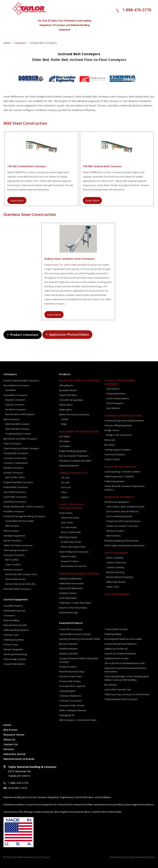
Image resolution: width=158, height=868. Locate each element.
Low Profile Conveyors (15, 497)
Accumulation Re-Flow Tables (20, 521)
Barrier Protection (68, 644)
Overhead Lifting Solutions (123, 416)
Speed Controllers (69, 654)
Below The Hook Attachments (80, 380)
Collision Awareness (116, 563)
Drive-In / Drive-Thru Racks (73, 608)
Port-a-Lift (66, 487)
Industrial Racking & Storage (79, 574)
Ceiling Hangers (67, 691)
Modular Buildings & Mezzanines (122, 541)
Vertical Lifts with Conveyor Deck (21, 574)
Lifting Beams (66, 385)
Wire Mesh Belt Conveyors (17, 589)
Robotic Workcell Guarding (119, 577)
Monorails (110, 440)
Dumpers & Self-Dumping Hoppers (123, 521)
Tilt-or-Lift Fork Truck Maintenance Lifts (125, 663)
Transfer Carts (11, 635)
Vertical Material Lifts (15, 579)
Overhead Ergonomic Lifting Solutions (124, 420)
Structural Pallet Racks (71, 588)
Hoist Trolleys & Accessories (74, 552)
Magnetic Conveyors (15, 400)
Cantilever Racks (68, 593)
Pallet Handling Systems (16, 630)
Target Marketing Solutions (141, 857)
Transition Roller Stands (72, 705)
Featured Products (71, 623)
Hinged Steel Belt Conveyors (18, 482)
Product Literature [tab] (23, 335)
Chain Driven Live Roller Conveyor (21, 448)
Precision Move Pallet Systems (20, 414)
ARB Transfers (12, 526)
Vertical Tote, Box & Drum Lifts (20, 584)
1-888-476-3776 (137, 10)
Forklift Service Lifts (73, 473)
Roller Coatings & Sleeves (73, 710)
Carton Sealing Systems (118, 398)
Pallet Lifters (66, 410)
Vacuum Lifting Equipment (118, 425)
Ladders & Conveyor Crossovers (122, 526)
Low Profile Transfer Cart (118, 690)
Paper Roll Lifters (68, 395)
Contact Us (11, 744)
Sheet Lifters (66, 405)
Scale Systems (113, 408)
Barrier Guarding (115, 558)
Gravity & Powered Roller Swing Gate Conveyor (79, 660)
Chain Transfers (13, 565)
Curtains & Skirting (115, 567)
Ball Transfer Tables (15, 477)
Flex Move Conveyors (16, 410)
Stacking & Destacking (15, 654)
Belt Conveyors (11, 419)
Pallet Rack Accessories (72, 583)
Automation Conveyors (16, 395)
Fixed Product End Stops (72, 672)
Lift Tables (65, 436)
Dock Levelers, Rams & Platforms (122, 511)
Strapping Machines (116, 394)
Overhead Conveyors (15, 502)
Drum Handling (11, 620)
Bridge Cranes (112, 430)
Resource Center (14, 735)
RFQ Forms (10, 730)
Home (7, 43)
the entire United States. (109, 812)
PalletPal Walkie (113, 634)
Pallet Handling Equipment (73, 451)
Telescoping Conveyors (16, 550)
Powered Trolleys (70, 561)
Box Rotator (111, 685)
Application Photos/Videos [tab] (67, 334)
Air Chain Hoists (69, 527)
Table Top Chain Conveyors (18, 545)
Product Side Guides (70, 681)
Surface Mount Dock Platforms (121, 644)
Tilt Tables (65, 441)
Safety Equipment (116, 553)
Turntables (11, 390)
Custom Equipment (16, 599)
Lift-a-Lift (65, 478)
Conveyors (20, 43)
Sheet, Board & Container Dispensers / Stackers (125, 488)
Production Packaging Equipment (120, 382)
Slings (64, 424)
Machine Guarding (115, 572)
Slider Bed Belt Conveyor (17, 429)
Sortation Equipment (14, 536)
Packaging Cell (67, 715)
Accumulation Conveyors (16, 385)
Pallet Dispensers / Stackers (119, 476)
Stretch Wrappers (115, 403)
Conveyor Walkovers (70, 696)
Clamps (65, 419)
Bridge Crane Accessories (119, 435)
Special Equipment (69, 466)
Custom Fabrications (14, 664)
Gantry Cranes (112, 459)
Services (9, 749)
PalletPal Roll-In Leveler (117, 658)
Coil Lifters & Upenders (71, 400)
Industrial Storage (69, 612)
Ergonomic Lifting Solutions (79, 431)
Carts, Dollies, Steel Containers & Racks (125, 507)
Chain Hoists (66, 513)
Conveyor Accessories (15, 458)
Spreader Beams (68, 390)
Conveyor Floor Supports (72, 686)
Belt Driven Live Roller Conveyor (20, 439)
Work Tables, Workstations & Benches (125, 545)
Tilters (64, 492)
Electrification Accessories (74, 566)
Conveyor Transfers (14, 555)
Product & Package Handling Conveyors (24, 516)
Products (65, 374)
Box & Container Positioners (74, 456)
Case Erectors (113, 389)
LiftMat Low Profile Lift (116, 649)
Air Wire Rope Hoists (71, 542)
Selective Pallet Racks (71, 579)
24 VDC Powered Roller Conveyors (21, 381)
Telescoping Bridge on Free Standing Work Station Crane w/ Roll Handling (127, 678)
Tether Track (112, 587)
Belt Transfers (12, 560)
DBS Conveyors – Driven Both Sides (78, 720)
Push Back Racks (68, 598)
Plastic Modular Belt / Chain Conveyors (24, 507)
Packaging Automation (120, 467)
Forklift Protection (68, 649)
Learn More (17, 200)
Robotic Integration (13, 649)
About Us (9, 739)
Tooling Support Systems (118, 450)
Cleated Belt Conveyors (16, 453)
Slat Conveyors (11, 531)
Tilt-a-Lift (65, 483)
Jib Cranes (110, 445)
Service (7, 812)
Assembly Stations (13, 606)
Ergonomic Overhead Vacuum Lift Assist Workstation (125, 670)
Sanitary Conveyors (15, 405)
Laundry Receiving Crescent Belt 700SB (80, 639)
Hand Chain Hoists (70, 518)
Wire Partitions (113, 536)
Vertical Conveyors (13, 570)
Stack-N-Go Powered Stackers (120, 654)
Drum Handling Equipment (119, 516)
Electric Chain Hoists (71, 532)
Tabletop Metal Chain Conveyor (121, 699)
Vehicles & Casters (115, 531)
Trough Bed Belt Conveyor (18, 434)
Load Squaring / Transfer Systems (122, 472)
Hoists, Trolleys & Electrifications (71, 506)
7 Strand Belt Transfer (116, 629)
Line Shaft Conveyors (15, 492)
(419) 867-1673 (18, 788)
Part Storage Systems (15, 659)
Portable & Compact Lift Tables (75, 461)
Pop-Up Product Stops (71, 676)
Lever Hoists (67, 523)
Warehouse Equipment (120, 497)
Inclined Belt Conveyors (16, 487)
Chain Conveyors (13, 444)
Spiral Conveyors (13, 540)
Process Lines (11, 645)
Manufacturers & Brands (19, 759)
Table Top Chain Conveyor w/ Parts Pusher (127, 694)
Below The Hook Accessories (74, 414)
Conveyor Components (16, 463)
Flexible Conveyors (13, 468)
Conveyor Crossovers (71, 701)
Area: (15, 812)
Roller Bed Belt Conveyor (18, 424)
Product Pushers (68, 667)
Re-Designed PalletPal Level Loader (123, 639)
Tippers (65, 497)
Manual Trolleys (69, 556)
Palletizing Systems (14, 640)
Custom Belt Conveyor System (75, 634)
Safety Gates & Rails (116, 582)
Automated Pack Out (14, 611)
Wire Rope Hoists (68, 537)
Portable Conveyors (14, 511)
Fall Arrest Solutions (115, 454)
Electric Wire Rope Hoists (73, 547)
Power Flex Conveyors (71, 629)
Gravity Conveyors (13, 473)
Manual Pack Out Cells (15, 625)
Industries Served (14, 754)
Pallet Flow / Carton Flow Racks (75, 603)
